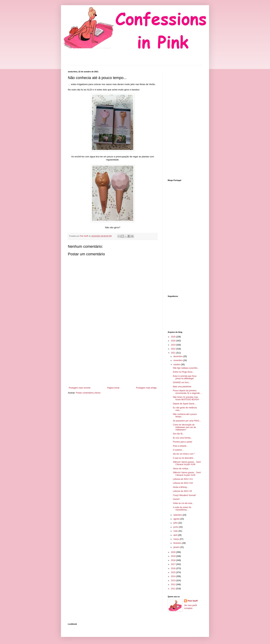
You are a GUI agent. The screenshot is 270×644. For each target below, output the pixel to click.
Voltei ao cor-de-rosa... (183, 503)
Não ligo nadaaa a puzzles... (186, 368)
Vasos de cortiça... (181, 469)
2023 (174, 345)
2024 (174, 341)
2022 (174, 349)
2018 (174, 560)
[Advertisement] (113, 358)
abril (176, 535)
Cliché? (176, 499)
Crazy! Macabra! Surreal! (184, 495)
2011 (174, 589)
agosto (177, 519)
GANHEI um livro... (182, 382)
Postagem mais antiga (146, 388)
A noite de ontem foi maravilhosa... (182, 509)
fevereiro (178, 543)
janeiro (177, 547)
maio (176, 531)
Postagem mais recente (80, 388)
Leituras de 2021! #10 (183, 483)
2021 (174, 353)
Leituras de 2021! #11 (183, 479)
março (177, 539)
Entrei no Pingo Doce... (183, 372)
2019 (174, 556)
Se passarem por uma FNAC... (187, 421)
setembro (178, 515)
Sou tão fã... (178, 434)
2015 (174, 572)
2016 (174, 568)
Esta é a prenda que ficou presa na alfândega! (185, 377)
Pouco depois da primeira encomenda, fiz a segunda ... (187, 392)
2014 (174, 576)
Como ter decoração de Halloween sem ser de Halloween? (184, 427)
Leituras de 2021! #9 (182, 491)
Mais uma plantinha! (182, 387)
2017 (174, 564)
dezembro (178, 356)
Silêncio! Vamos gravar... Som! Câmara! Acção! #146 (187, 463)
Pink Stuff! (193, 601)
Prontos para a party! (183, 442)
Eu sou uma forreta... (183, 438)
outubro (177, 365)
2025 (174, 337)
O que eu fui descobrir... (184, 458)
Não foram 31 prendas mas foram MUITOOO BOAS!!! (186, 398)
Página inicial (113, 388)
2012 (174, 584)
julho (176, 523)
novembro (178, 360)
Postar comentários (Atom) (88, 393)
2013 (174, 581)
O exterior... (178, 450)
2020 (174, 552)
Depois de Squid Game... (184, 404)
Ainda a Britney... (181, 487)
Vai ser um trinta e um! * (184, 454)
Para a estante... (180, 446)
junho (176, 527)
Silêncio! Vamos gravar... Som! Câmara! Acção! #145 (187, 474)
